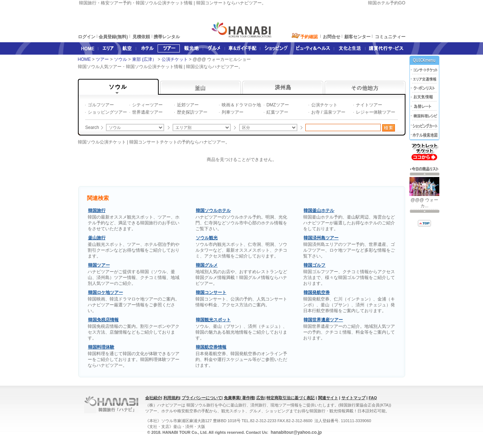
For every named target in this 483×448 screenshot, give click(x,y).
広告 (260, 398)
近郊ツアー (188, 105)
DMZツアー (278, 105)
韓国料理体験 (101, 347)
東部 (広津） (145, 59)
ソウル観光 (207, 238)
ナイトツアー (369, 105)
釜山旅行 (97, 238)
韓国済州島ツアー (321, 238)
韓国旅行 (97, 211)
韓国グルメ (207, 265)
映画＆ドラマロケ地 (241, 105)
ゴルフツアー (101, 105)
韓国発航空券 (317, 292)
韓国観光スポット (213, 320)
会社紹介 (153, 398)
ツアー (103, 59)
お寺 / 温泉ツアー (328, 112)
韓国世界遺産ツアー (323, 320)
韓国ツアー (99, 265)
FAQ (373, 398)
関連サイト (328, 398)
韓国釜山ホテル (319, 211)
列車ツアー (233, 112)
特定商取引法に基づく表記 (290, 398)
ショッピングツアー (107, 112)
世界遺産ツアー (147, 112)
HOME (84, 59)
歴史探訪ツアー (192, 112)
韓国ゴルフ (314, 265)
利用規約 (171, 398)
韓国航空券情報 (211, 347)
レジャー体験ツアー (376, 112)
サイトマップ (353, 398)
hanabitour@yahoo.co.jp (296, 432)
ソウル (121, 59)
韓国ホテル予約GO (387, 3)
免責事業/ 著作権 (239, 398)
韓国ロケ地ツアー (106, 292)
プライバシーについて (202, 398)
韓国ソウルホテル (213, 211)
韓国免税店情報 (103, 320)
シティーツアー (147, 105)
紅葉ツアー (277, 112)
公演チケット (175, 59)
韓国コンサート (211, 292)
